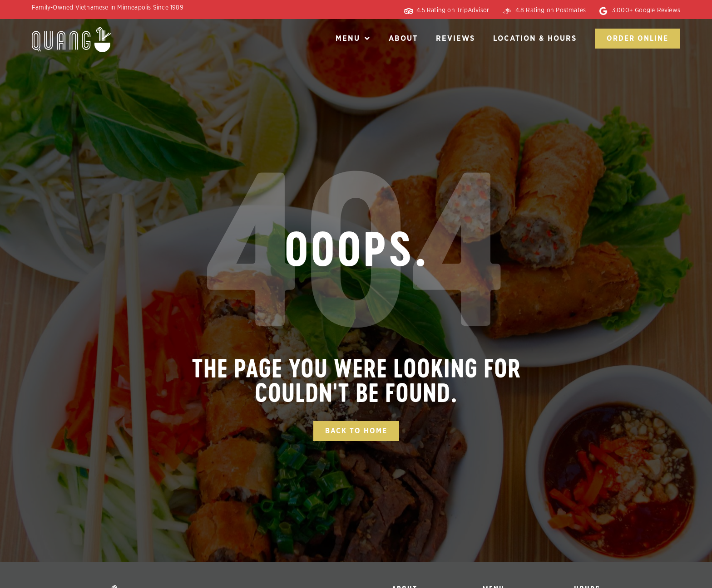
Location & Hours (535, 38)
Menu (353, 38)
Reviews (455, 38)
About (403, 38)
